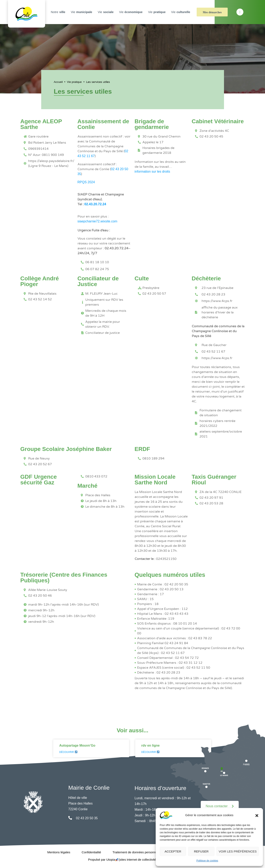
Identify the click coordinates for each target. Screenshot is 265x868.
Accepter (173, 851)
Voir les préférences (238, 851)
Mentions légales (59, 852)
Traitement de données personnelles (137, 852)
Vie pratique (74, 82)
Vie (82, 12)
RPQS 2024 (86, 182)
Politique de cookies (207, 861)
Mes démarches (212, 12)
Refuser (201, 851)
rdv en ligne (151, 745)
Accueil (58, 82)
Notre (59, 12)
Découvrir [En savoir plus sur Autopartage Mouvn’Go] (68, 752)
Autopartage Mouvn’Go (77, 745)
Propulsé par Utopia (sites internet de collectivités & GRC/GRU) (133, 860)
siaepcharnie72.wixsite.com (98, 221)
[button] (257, 815)
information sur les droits (152, 171)
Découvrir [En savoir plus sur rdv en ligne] (150, 752)
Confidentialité (91, 852)
